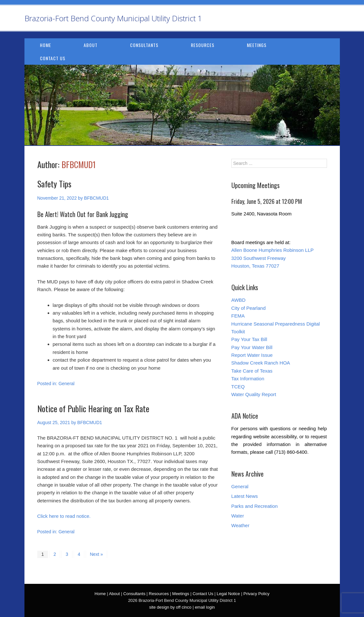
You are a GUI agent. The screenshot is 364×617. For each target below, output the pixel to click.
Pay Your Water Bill (252, 347)
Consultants (144, 45)
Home (46, 45)
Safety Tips (54, 184)
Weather (240, 525)
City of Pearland (249, 308)
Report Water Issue (252, 355)
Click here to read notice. (64, 516)
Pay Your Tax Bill (249, 339)
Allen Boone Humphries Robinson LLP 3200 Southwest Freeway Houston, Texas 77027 (273, 258)
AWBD (238, 300)
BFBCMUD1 (79, 164)
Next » (96, 554)
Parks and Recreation (255, 506)
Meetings (257, 45)
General (67, 384)
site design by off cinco (170, 607)
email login (205, 607)
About (91, 45)
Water (238, 516)
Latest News (245, 496)
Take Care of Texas (252, 371)
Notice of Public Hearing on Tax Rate (93, 408)
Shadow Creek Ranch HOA (261, 363)
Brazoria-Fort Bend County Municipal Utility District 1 (113, 18)
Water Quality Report (254, 394)
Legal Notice (228, 594)
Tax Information (248, 379)
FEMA (238, 316)
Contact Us (53, 58)
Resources (203, 45)
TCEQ (238, 387)
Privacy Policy (256, 594)
